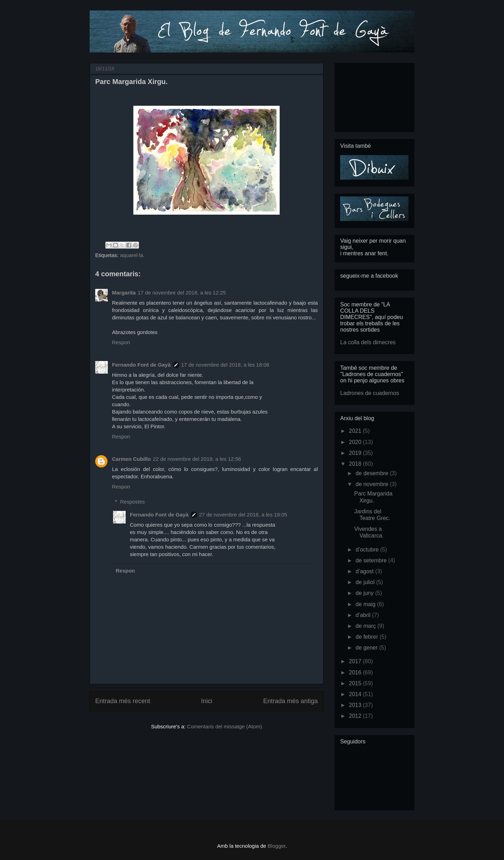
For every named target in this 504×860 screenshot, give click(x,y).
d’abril (364, 615)
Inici (206, 701)
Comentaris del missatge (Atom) (224, 726)
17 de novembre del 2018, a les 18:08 (225, 365)
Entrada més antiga (290, 701)
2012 (356, 716)
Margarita (124, 293)
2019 (356, 453)
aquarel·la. (132, 255)
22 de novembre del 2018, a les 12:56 (197, 459)
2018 (356, 464)
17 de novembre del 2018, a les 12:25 (182, 293)
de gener (367, 648)
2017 (356, 661)
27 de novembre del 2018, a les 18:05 (243, 515)
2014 (356, 694)
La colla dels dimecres (368, 342)
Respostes (132, 502)
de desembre (373, 473)
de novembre (373, 484)
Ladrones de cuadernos (370, 393)
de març (366, 626)
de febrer (367, 637)
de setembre (372, 560)
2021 (356, 431)
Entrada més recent (123, 701)
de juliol (366, 582)
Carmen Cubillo (131, 459)
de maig (366, 604)
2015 (356, 683)
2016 (356, 672)
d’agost (365, 571)
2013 (356, 705)
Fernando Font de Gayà (141, 365)
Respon (121, 342)
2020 (356, 442)
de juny (365, 593)
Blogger (277, 846)
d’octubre (368, 550)
